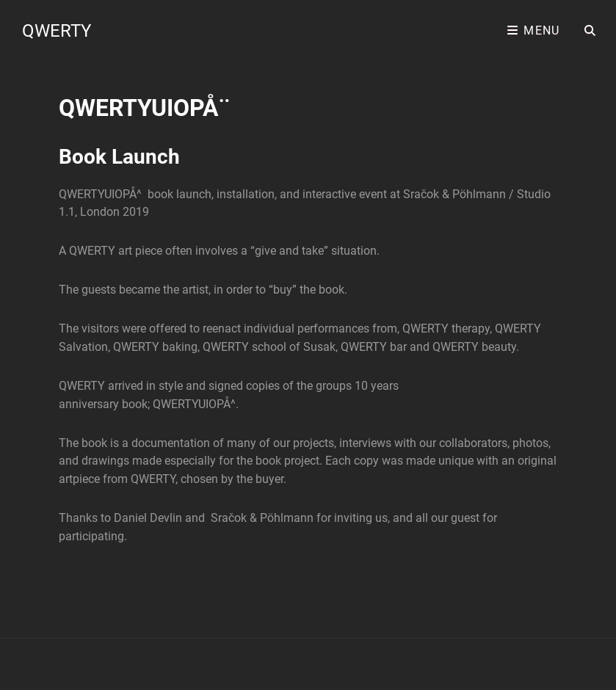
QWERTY (57, 31)
